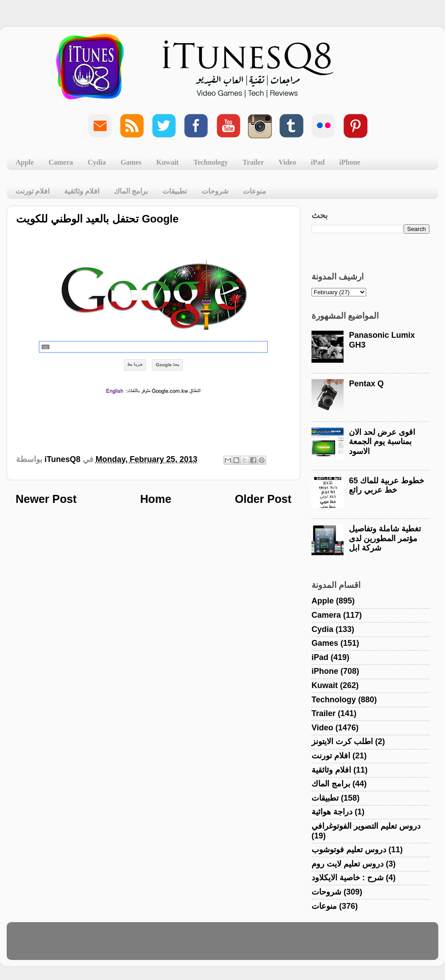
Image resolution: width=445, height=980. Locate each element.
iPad (318, 162)
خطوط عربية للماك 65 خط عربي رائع (386, 486)
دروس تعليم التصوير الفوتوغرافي (366, 826)
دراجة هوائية (332, 812)
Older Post (263, 499)
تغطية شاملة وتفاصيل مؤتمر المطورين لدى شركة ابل (385, 538)
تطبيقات (175, 191)
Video (287, 162)
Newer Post (46, 499)
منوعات (255, 191)
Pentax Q (366, 384)
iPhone (350, 162)
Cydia (97, 162)
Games (131, 162)
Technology (211, 162)
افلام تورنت (32, 191)
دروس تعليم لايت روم (348, 864)
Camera (61, 162)
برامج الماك (131, 191)
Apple (25, 162)
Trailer (253, 162)
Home (156, 499)
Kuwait (168, 162)
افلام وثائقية (82, 191)
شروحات (215, 191)
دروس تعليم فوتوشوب (349, 850)
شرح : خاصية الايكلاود (348, 878)
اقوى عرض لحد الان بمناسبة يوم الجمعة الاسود (382, 442)
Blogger (265, 945)
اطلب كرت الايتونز (342, 741)
